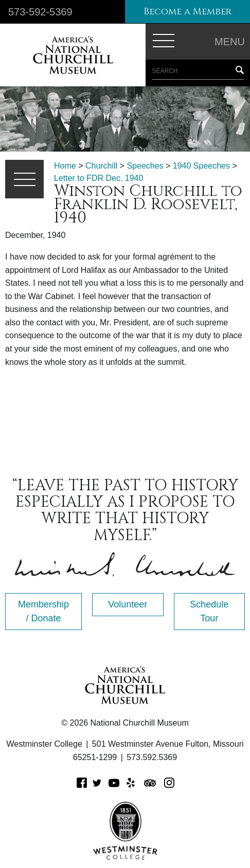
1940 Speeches (201, 166)
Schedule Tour (209, 611)
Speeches (145, 166)
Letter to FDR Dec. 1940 (99, 178)
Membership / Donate (43, 611)
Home (65, 166)
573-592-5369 (40, 12)
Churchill (101, 166)
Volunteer (128, 604)
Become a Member (187, 12)
